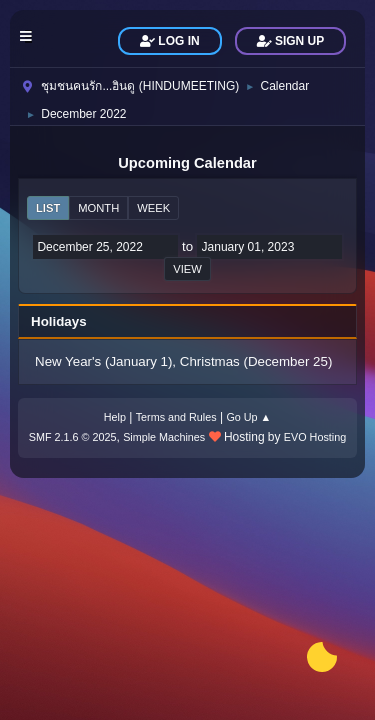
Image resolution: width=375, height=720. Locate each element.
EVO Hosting (315, 437)
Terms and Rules (176, 417)
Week (153, 208)
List (48, 208)
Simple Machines (164, 437)
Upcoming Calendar (187, 163)
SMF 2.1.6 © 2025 (73, 437)
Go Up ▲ (248, 417)
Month (98, 208)
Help (115, 417)
